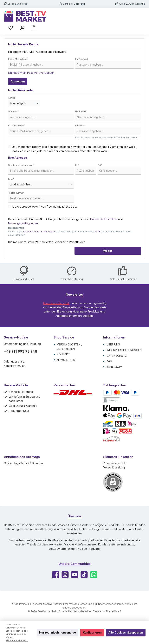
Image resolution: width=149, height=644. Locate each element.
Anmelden (18, 81)
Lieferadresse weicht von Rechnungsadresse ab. (45, 206)
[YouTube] (75, 575)
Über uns (113, 344)
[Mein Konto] (22, 28)
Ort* (100, 165)
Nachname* (81, 111)
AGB (97, 232)
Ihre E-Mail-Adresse (18, 59)
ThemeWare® (113, 611)
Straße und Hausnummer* (21, 165)
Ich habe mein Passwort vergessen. (32, 73)
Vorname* (13, 111)
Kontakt (63, 354)
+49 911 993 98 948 (21, 351)
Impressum (114, 367)
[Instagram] (65, 575)
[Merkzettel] (11, 28)
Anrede (12, 98)
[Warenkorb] (34, 28)
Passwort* (80, 126)
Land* (11, 179)
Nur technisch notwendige (58, 632)
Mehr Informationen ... (17, 640)
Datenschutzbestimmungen (39, 232)
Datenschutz (117, 356)
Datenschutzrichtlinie (104, 219)
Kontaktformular (14, 366)
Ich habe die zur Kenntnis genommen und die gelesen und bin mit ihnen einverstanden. (70, 233)
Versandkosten (78, 604)
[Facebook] (56, 575)
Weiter (108, 251)
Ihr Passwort (82, 59)
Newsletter (66, 360)
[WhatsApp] (94, 575)
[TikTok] (84, 575)
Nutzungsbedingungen (23, 223)
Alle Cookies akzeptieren (126, 632)
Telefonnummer (16, 193)
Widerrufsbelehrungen (124, 350)
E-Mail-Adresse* (16, 126)
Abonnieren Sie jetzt (56, 303)
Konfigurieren (92, 632)
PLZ (77, 165)
